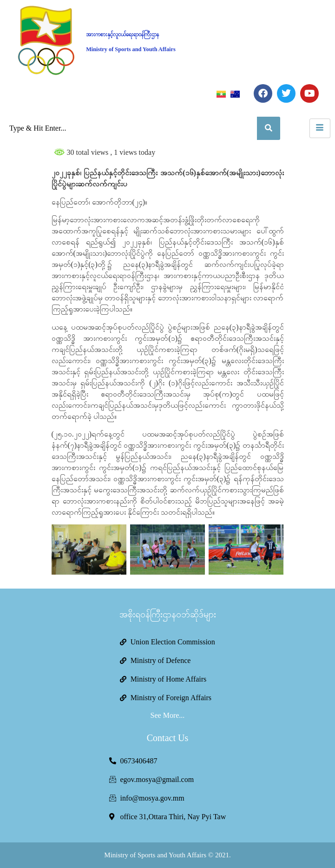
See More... (168, 715)
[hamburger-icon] (320, 128)
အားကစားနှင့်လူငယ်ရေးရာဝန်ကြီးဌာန (122, 34)
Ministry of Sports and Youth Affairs (131, 49)
